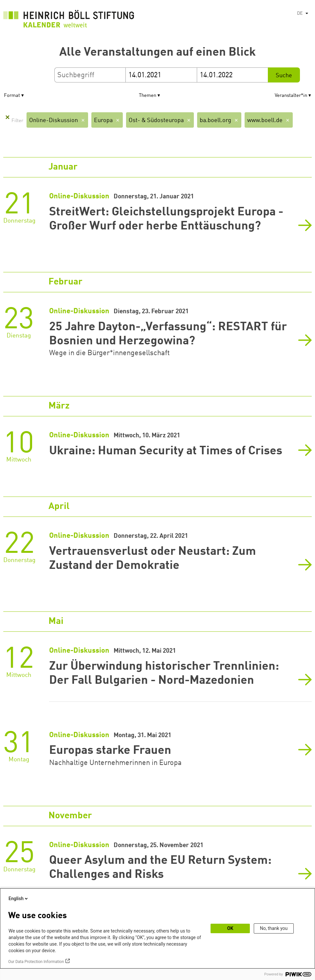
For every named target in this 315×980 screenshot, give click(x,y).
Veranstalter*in (291, 96)
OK (230, 928)
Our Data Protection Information (36, 962)
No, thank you (274, 928)
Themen (148, 96)
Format (12, 96)
